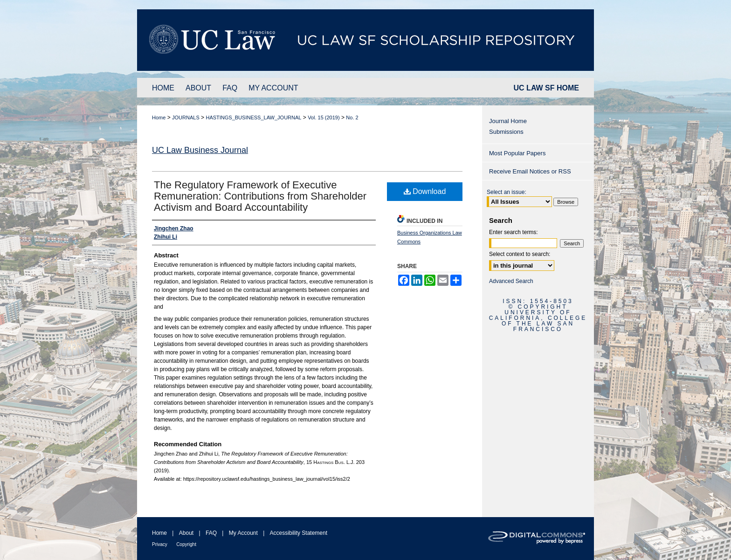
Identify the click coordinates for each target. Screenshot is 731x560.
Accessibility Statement (299, 533)
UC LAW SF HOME (546, 88)
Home (159, 118)
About (186, 533)
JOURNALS (186, 118)
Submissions (506, 132)
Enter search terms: (514, 232)
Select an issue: (507, 192)
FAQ (211, 533)
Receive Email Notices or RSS (530, 171)
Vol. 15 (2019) (324, 118)
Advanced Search (511, 281)
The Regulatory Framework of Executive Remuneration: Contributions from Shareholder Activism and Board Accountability (260, 196)
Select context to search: (520, 254)
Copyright (186, 544)
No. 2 (352, 118)
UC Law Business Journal (200, 150)
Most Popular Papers (517, 153)
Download (425, 191)
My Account (243, 533)
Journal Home (508, 121)
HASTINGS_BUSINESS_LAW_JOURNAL (253, 118)
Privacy (160, 544)
